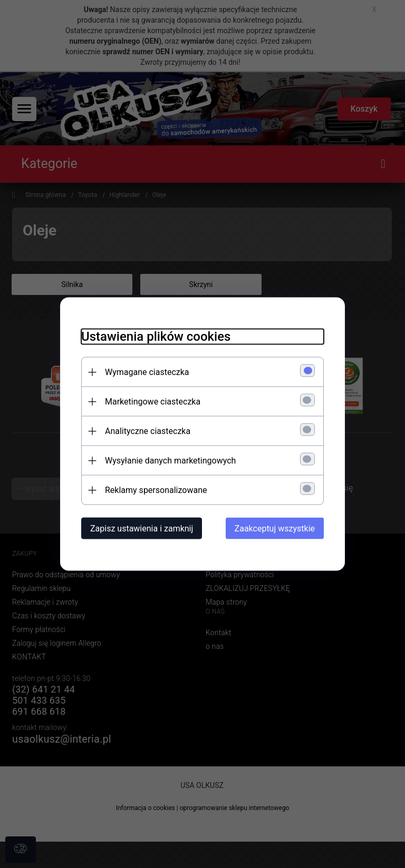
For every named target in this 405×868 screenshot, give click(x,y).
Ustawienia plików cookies (156, 337)
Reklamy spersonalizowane (156, 490)
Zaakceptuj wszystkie (275, 529)
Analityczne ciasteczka (148, 431)
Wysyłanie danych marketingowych (170, 461)
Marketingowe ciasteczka (153, 402)
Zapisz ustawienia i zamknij (142, 529)
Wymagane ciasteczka (147, 372)
